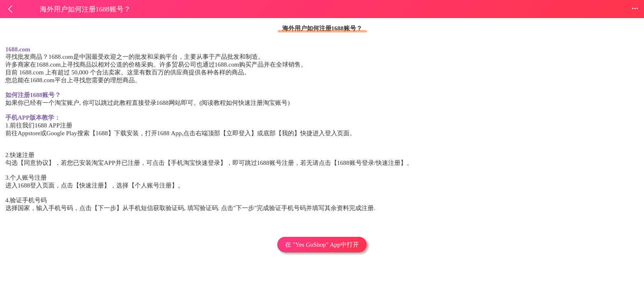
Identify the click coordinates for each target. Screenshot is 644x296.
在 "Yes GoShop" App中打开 (322, 245)
